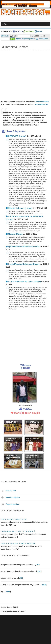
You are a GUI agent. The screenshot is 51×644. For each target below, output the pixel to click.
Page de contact (12, 504)
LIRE (38, 565)
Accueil (5, 36)
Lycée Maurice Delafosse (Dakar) (23, 247)
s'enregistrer (42, 39)
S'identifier (23, 6)
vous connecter (42, 102)
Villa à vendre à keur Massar (18, 544)
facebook (18, 31)
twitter (39, 31)
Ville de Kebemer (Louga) (19, 208)
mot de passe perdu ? (26, 39)
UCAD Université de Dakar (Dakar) (23, 282)
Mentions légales (13, 497)
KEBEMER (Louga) (16, 136)
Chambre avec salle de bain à (18, 531)
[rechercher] (23, 4)
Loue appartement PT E (14, 519)
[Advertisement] (24, 75)
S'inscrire (33, 6)
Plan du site (11, 491)
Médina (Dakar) (14, 234)
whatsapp (29, 31)
